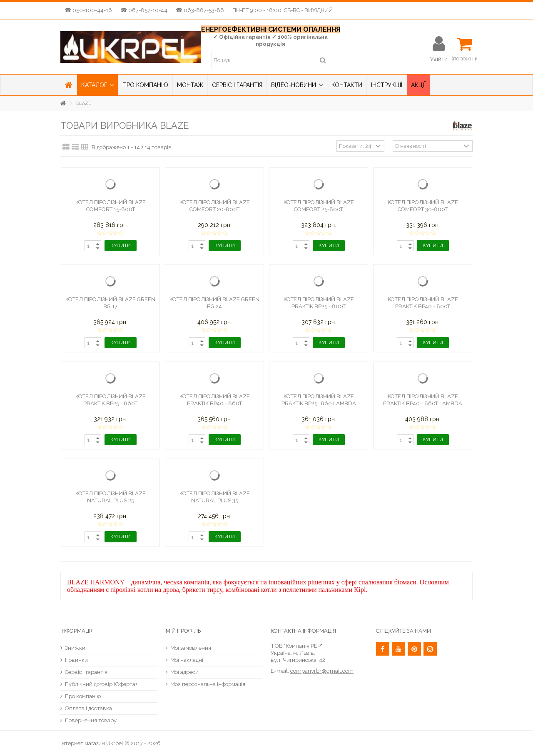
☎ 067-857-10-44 (144, 10)
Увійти (439, 59)
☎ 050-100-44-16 (88, 10)
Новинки (76, 660)
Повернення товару (91, 720)
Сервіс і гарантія (86, 672)
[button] (97, 85)
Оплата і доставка (88, 708)
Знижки (75, 648)
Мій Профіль (183, 631)
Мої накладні (187, 660)
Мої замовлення (191, 648)
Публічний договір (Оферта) (101, 684)
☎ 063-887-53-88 (200, 10)
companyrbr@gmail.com (322, 671)
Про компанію (83, 696)
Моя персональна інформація (208, 684)
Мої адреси (184, 672)
